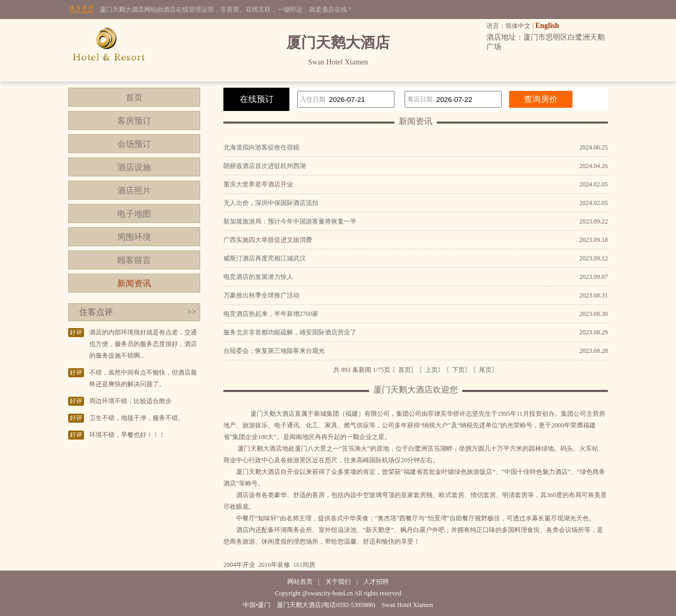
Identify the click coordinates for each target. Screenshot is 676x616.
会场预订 (134, 144)
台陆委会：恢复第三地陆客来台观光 (274, 351)
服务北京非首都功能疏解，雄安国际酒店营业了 (290, 332)
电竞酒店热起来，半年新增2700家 (271, 314)
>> (192, 312)
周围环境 (134, 237)
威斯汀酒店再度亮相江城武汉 (265, 258)
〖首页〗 (405, 370)
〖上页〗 (431, 370)
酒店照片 (134, 190)
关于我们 (338, 582)
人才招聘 (376, 582)
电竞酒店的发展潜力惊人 (258, 277)
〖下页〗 (458, 370)
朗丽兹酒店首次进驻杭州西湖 (265, 166)
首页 (134, 97)
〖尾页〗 (485, 370)
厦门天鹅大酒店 (273, 414)
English (547, 26)
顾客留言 (134, 260)
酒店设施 (134, 167)
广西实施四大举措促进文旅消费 (268, 240)
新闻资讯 (134, 283)
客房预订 (134, 121)
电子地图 (134, 214)
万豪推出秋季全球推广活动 (261, 295)
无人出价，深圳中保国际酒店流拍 (271, 203)
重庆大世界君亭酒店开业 (258, 184)
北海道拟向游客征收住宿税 (261, 147)
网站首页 (300, 582)
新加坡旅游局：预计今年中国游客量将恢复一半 (290, 221)
